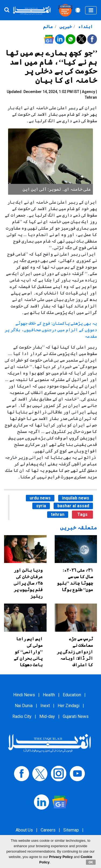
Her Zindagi (69, 706)
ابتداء (85, 27)
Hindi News (24, 695)
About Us (24, 830)
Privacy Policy (61, 857)
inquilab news (76, 498)
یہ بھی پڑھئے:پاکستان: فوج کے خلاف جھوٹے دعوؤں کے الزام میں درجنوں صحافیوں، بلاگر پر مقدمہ (51, 330)
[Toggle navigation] (91, 10)
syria (41, 506)
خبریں (65, 27)
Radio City (22, 716)
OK (91, 862)
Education (72, 695)
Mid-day (47, 716)
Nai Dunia (24, 706)
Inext (45, 706)
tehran (58, 514)
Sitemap (71, 830)
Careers (48, 830)
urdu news (40, 498)
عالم (48, 27)
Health (49, 695)
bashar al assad (73, 506)
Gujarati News (76, 716)
